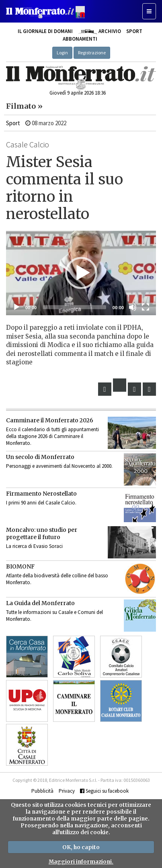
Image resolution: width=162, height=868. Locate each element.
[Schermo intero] (146, 307)
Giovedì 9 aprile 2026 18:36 (78, 93)
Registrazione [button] (92, 53)
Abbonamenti (80, 39)
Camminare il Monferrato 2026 (50, 420)
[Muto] (133, 307)
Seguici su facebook (104, 791)
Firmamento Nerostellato (41, 494)
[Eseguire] (16, 307)
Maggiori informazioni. (81, 862)
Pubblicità (42, 791)
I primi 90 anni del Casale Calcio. (41, 503)
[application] (81, 273)
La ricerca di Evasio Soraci (34, 546)
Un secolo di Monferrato (40, 457)
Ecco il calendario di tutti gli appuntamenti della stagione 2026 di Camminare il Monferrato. (52, 436)
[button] (81, 273)
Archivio (99, 31)
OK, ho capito (81, 847)
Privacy (67, 791)
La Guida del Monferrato (40, 603)
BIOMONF (20, 566)
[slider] (75, 307)
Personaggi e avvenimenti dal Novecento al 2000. (59, 466)
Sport (134, 31)
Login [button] (62, 53)
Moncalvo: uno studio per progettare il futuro (42, 533)
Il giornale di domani (45, 31)
